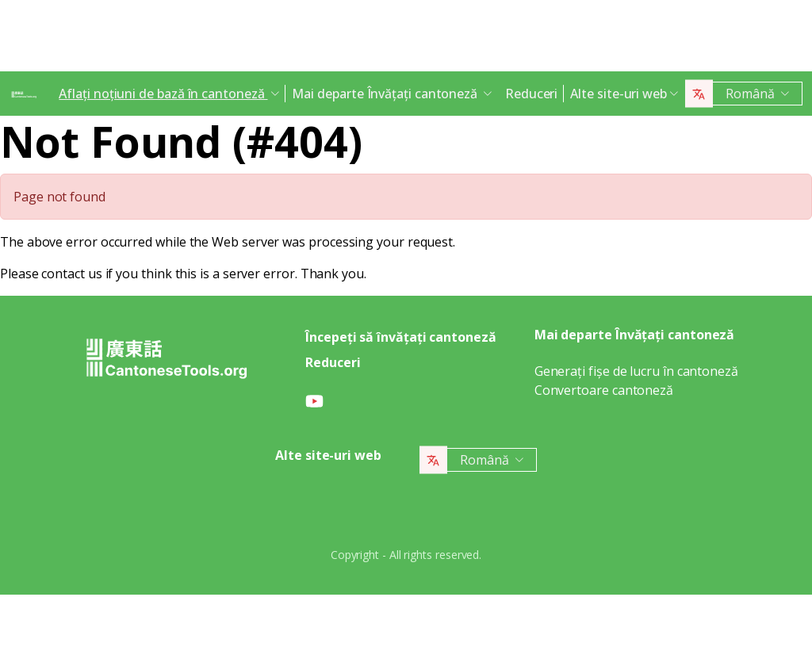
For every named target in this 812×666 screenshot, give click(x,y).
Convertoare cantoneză (604, 390)
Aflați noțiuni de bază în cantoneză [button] (163, 94)
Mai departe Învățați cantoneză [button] (386, 94)
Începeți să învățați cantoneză (401, 337)
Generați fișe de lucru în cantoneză (636, 371)
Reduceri (531, 94)
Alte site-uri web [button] (619, 94)
